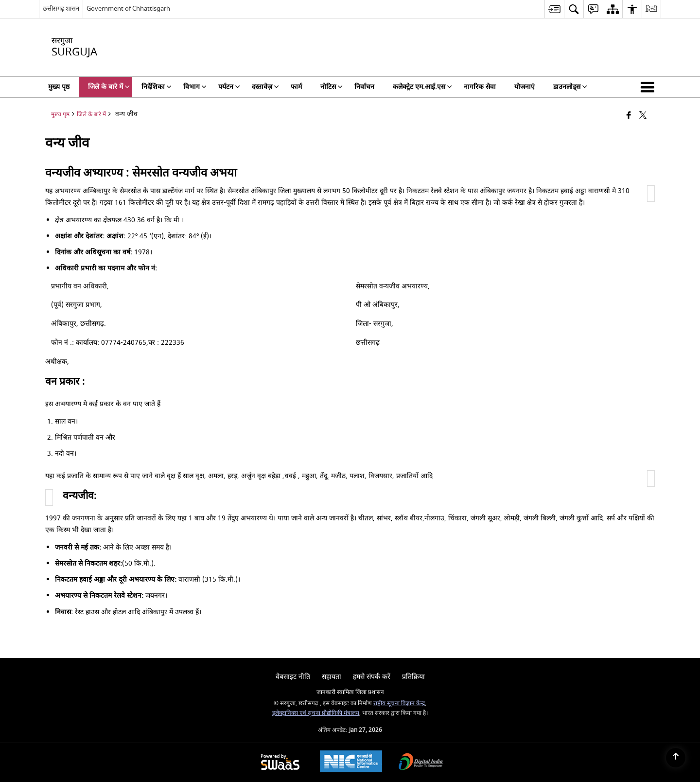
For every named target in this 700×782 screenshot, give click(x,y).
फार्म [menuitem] (296, 87)
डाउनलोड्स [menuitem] (570, 87)
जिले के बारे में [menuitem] (109, 87)
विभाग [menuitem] (195, 87)
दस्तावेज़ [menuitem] (265, 87)
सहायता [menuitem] (332, 677)
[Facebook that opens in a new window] (629, 116)
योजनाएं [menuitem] (525, 87)
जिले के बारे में (91, 115)
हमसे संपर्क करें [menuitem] (372, 677)
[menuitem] (554, 9)
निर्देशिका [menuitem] (157, 87)
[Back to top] (676, 758)
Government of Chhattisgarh (128, 9)
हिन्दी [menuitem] (651, 9)
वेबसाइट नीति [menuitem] (293, 677)
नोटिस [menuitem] (332, 87)
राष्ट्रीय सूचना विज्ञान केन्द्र (399, 703)
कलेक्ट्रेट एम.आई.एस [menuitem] (422, 87)
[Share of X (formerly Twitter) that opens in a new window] (643, 116)
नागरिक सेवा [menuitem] (480, 87)
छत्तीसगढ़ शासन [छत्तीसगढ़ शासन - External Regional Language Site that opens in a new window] (61, 9)
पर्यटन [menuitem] (229, 87)
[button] (649, 87)
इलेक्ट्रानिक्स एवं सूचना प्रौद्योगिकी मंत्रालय (316, 713)
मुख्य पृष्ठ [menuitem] (59, 87)
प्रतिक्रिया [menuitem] (413, 677)
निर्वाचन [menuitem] (364, 87)
